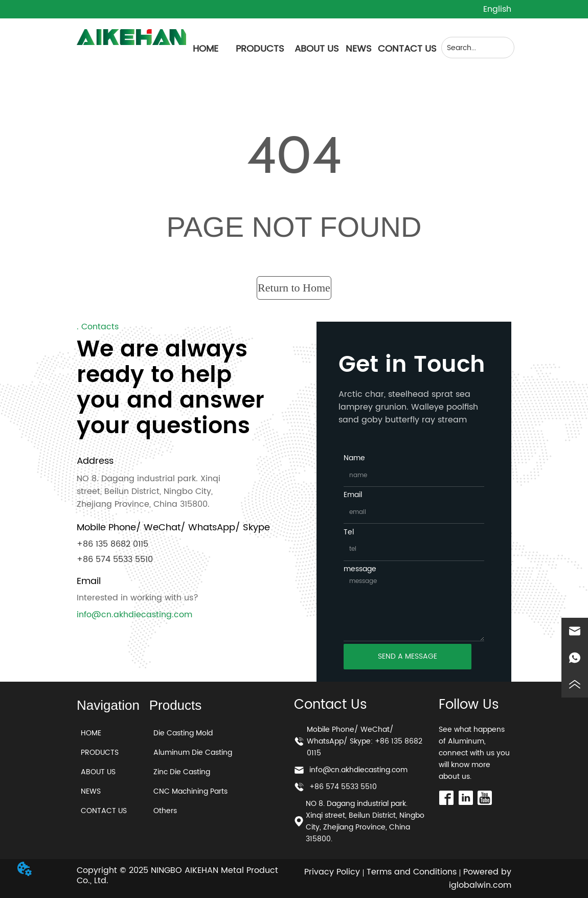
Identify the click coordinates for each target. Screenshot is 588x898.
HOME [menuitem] (206, 49)
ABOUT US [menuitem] (317, 49)
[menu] (311, 49)
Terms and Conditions (412, 872)
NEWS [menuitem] (359, 49)
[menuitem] (260, 49)
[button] (260, 49)
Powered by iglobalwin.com (480, 879)
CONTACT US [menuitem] (407, 49)
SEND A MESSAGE (408, 656)
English (497, 9)
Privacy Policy (332, 872)
